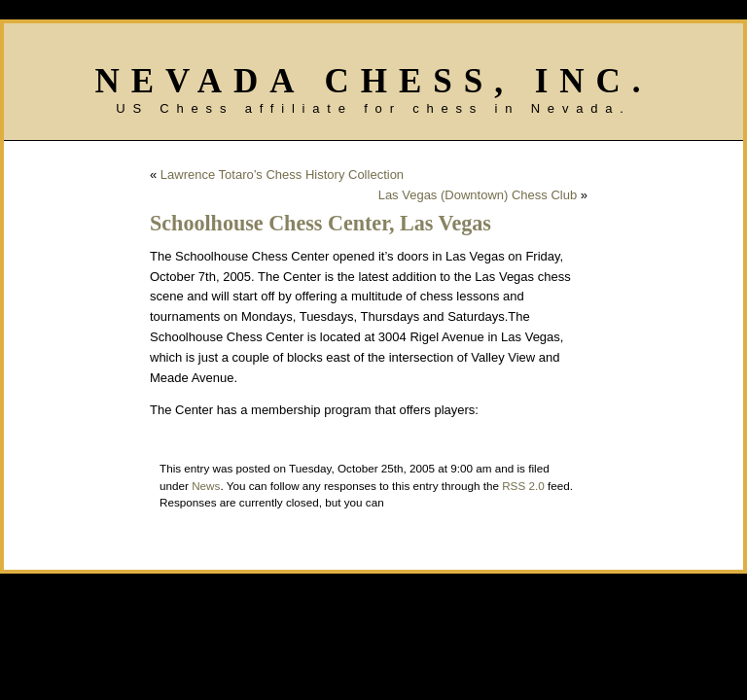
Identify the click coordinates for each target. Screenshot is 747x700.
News (206, 486)
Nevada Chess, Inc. (373, 81)
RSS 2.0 (523, 486)
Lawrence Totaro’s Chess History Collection (282, 175)
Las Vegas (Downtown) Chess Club (478, 195)
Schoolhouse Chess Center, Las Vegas (320, 223)
